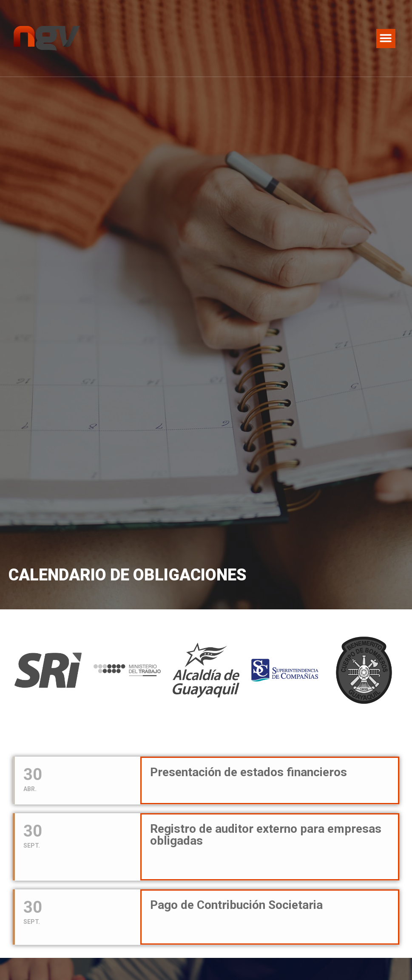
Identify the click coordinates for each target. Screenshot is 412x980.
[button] (386, 39)
